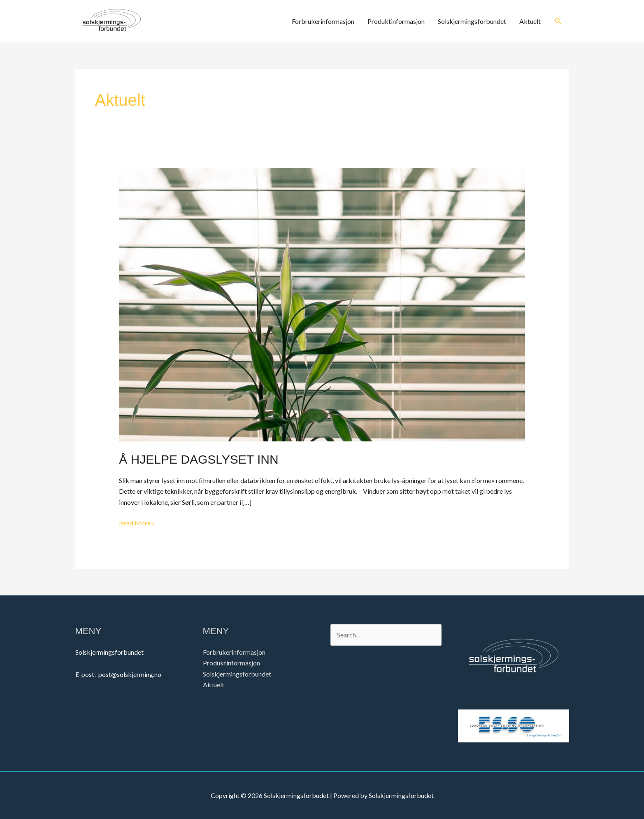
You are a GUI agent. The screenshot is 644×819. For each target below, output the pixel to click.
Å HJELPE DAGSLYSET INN (199, 459)
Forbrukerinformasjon (323, 21)
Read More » (137, 522)
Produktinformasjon (396, 21)
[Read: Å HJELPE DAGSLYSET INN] (322, 304)
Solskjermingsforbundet (472, 21)
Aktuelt (530, 21)
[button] (558, 21)
